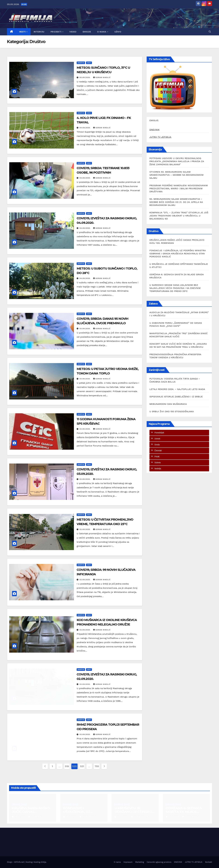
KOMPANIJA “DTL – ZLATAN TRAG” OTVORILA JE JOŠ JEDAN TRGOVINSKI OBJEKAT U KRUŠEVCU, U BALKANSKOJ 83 (179, 216)
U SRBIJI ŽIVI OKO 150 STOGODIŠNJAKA (172, 411)
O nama (102, 32)
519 (67, 766)
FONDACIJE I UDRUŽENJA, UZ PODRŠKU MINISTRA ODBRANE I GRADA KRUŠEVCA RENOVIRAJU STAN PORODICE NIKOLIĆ (178, 254)
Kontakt (209, 862)
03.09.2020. (85, 329)
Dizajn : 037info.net (16, 862)
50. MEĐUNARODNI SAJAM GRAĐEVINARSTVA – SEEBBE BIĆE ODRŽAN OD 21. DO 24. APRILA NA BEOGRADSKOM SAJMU (176, 202)
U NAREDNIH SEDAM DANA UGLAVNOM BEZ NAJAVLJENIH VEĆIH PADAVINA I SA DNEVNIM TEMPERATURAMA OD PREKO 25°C (175, 288)
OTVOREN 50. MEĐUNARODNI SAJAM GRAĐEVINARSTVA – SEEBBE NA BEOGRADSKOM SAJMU (177, 175)
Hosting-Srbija (40, 862)
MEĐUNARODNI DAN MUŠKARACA (168, 404)
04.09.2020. (85, 128)
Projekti (56, 32)
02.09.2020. (85, 529)
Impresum (128, 862)
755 (97, 766)
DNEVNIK (154, 130)
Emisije (87, 32)
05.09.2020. (85, 77)
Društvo (81, 63)
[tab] (179, 433)
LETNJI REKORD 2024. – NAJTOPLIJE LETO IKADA (177, 389)
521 (82, 766)
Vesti (23, 32)
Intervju (39, 32)
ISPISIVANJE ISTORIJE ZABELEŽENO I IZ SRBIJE (176, 397)
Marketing (140, 862)
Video (73, 32)
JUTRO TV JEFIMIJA (160, 137)
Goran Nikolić (102, 77)
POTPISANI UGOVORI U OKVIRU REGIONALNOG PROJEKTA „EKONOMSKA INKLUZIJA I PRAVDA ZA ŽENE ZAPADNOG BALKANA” (177, 161)
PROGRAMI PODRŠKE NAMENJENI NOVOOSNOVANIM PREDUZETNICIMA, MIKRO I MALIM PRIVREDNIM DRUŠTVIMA (179, 188)
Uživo (118, 32)
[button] (210, 32)
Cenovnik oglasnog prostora (159, 862)
